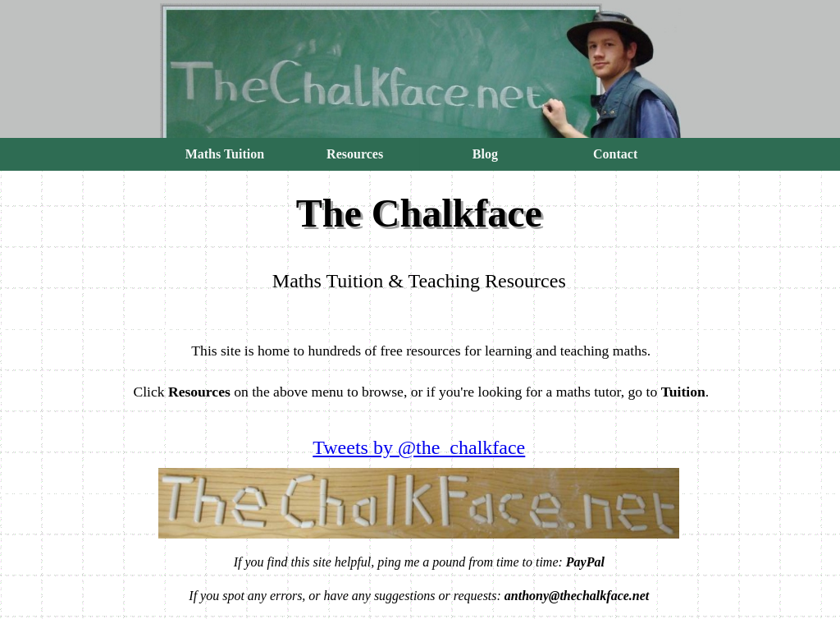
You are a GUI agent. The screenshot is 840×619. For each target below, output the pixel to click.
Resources (355, 154)
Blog (485, 154)
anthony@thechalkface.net (577, 596)
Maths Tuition (225, 154)
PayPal (585, 562)
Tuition (683, 392)
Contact (615, 154)
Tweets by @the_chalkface (419, 447)
